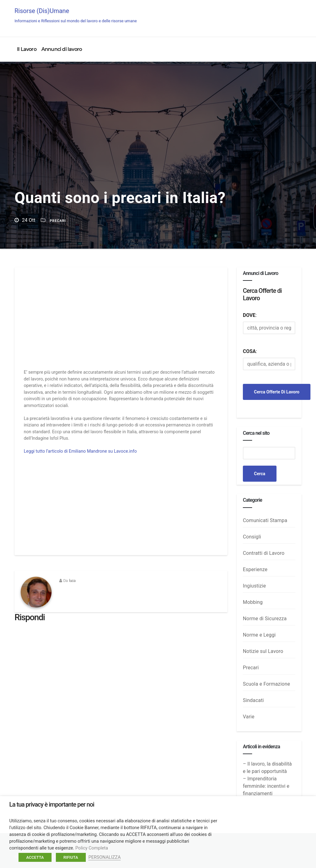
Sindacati (253, 700)
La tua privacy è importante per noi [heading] (52, 804)
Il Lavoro (27, 49)
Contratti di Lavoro (264, 553)
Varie (249, 717)
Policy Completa (92, 848)
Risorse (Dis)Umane (76, 15)
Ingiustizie (254, 586)
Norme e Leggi (259, 635)
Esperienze (255, 569)
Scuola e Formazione (266, 684)
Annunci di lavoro (62, 49)
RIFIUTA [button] (71, 857)
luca (72, 581)
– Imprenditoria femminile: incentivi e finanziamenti (266, 786)
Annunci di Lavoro (279, 16)
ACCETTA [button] (35, 857)
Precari (58, 221)
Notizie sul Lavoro (263, 651)
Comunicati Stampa (265, 520)
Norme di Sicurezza (265, 619)
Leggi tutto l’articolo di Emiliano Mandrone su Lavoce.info (80, 451)
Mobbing (253, 602)
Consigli (252, 537)
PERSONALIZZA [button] (104, 857)
